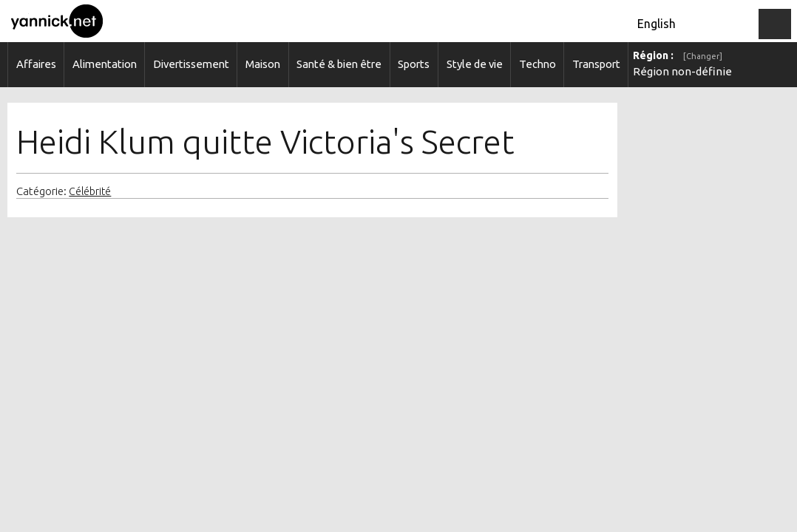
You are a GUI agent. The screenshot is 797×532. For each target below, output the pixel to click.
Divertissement (191, 64)
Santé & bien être (339, 64)
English (657, 24)
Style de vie (475, 64)
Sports (414, 64)
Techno (537, 64)
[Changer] (703, 56)
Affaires (36, 64)
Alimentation (105, 64)
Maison (263, 64)
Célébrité (90, 191)
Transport (596, 64)
